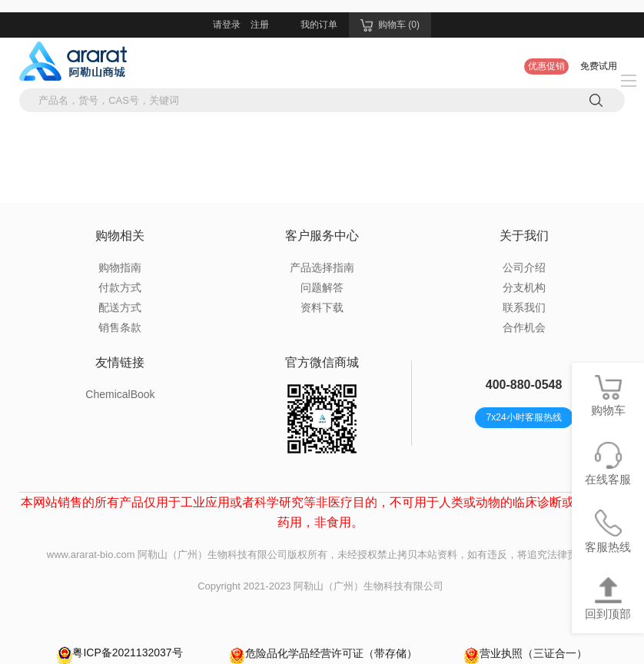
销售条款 (120, 327)
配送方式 (120, 307)
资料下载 (322, 307)
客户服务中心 (322, 236)
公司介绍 (524, 267)
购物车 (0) (390, 25)
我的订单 (319, 25)
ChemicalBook (120, 394)
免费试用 (599, 66)
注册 (260, 25)
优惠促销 (546, 66)
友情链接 (120, 362)
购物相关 (120, 236)
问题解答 (322, 287)
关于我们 (524, 236)
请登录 (227, 25)
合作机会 (524, 327)
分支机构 (524, 287)
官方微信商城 (322, 362)
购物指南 (120, 267)
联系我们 (524, 307)
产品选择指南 (322, 267)
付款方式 (120, 287)
